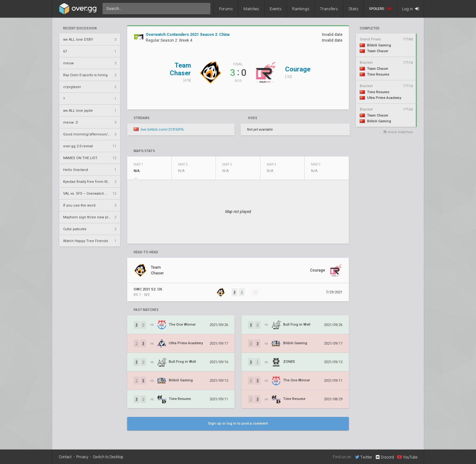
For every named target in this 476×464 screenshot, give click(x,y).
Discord (385, 457)
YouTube (407, 457)
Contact (65, 457)
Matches (251, 9)
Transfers (329, 9)
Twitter (364, 457)
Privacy (82, 457)
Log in (410, 9)
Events (276, 9)
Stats (353, 9)
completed (370, 28)
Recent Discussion (80, 28)
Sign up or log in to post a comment (238, 423)
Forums (226, 9)
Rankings (301, 9)
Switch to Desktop (108, 457)
